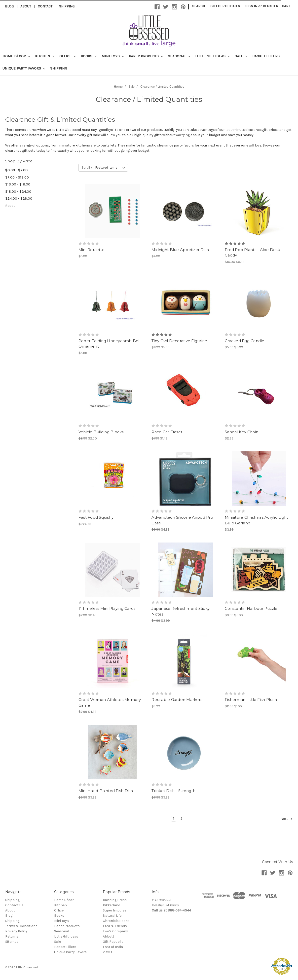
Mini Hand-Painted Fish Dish (106, 791)
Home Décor (16, 56)
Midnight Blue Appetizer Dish (180, 250)
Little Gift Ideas (212, 56)
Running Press (115, 900)
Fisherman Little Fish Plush (251, 700)
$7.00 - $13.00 (17, 177)
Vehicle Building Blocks (101, 432)
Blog (9, 6)
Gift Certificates (225, 6)
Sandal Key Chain (242, 432)
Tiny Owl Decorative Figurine (179, 341)
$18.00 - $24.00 (18, 191)
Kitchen (45, 56)
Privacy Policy (16, 931)
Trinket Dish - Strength (173, 791)
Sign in (251, 6)
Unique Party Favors (24, 68)
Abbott (109, 936)
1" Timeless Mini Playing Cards (107, 608)
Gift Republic (113, 942)
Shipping (67, 6)
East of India (113, 947)
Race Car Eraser (167, 432)
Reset (10, 206)
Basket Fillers (266, 56)
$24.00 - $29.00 (19, 198)
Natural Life (112, 916)
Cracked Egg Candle (245, 341)
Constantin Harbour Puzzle (251, 608)
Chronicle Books (116, 921)
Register (270, 6)
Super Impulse (114, 910)
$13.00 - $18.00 (18, 184)
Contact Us (14, 905)
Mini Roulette (92, 250)
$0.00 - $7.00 (16, 170)
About (26, 6)
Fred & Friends (115, 926)
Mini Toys (113, 56)
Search (199, 6)
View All (109, 952)
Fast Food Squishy (96, 517)
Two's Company (115, 931)
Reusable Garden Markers (177, 700)
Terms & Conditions (21, 926)
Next (287, 819)
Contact (45, 6)
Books (89, 56)
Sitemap (12, 942)
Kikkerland (112, 905)
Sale (241, 56)
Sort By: (87, 167)
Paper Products (146, 56)
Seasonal (179, 56)
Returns (12, 936)
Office (68, 56)
